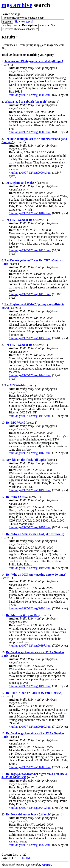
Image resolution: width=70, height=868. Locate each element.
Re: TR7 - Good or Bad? (20, 220)
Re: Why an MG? (17, 497)
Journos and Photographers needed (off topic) (34, 61)
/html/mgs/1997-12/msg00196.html (30, 608)
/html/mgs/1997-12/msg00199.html (30, 727)
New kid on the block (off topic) (26, 460)
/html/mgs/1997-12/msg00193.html (30, 490)
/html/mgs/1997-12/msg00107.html (30, 213)
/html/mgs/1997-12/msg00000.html (30, 95)
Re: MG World (14, 385)
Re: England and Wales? (20, 183)
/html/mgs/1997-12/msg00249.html (30, 808)
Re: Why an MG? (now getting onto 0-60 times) (36, 575)
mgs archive (17, 5)
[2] (15, 858)
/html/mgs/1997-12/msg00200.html (30, 767)
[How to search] (23, 21)
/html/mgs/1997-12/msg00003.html (30, 132)
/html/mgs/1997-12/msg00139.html (30, 338)
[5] (28, 858)
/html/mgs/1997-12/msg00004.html (30, 173)
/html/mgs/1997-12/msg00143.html (30, 375)
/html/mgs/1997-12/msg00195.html (30, 568)
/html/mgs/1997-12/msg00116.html (30, 294)
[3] (20, 858)
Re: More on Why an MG (22, 615)
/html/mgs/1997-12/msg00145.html (30, 416)
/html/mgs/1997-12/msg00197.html (30, 646)
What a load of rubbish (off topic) (26, 102)
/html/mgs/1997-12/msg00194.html (30, 527)
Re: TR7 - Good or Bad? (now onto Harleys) (34, 693)
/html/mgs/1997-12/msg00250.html (30, 845)
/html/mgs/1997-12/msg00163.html (30, 453)
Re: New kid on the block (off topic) (29, 814)
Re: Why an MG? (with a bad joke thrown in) (35, 534)
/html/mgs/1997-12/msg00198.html (30, 686)
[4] (24, 858)
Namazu (47, 865)
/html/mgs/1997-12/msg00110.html (30, 250)
